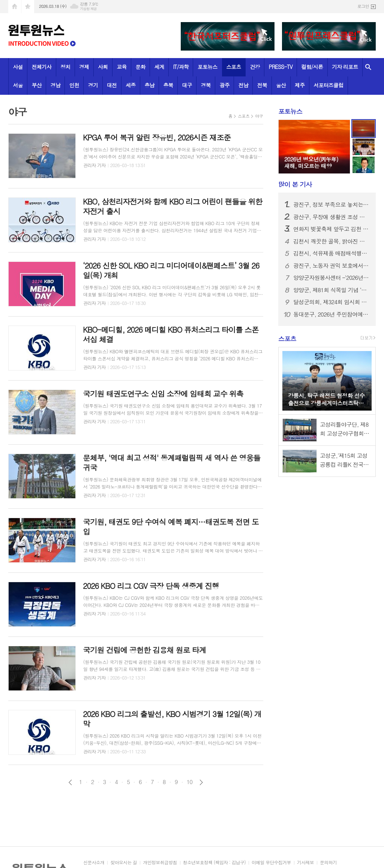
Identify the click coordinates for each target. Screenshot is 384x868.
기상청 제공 (88, 9)
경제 (84, 67)
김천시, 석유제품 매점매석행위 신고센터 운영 (331, 253)
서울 (18, 85)
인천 (74, 85)
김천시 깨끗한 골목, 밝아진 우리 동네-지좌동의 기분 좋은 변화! (331, 241)
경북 (205, 85)
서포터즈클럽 (328, 85)
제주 (300, 85)
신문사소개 (94, 863)
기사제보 (305, 863)
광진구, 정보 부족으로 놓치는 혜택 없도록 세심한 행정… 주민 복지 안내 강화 (331, 205)
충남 (149, 85)
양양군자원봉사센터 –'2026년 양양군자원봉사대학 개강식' (331, 278)
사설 (18, 67)
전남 (243, 85)
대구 (187, 85)
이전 (70, 782)
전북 (262, 85)
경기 (93, 85)
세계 (159, 67)
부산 (37, 85)
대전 (112, 85)
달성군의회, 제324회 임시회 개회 (331, 302)
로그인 (363, 6)
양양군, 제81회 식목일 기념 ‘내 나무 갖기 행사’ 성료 (331, 290)
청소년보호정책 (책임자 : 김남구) (214, 863)
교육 (121, 67)
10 (190, 782)
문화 (140, 67)
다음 (201, 782)
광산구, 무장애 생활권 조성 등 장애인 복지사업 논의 (331, 217)
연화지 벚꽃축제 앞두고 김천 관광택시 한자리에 (331, 229)
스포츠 (233, 67)
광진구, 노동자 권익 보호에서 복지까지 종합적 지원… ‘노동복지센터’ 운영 (331, 266)
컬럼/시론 (312, 67)
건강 (255, 67)
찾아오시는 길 (124, 863)
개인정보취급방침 (160, 863)
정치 (65, 67)
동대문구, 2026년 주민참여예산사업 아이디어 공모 (331, 314)
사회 (103, 67)
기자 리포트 (345, 67)
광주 (225, 85)
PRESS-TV (281, 67)
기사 (295, 184)
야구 (259, 116)
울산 (281, 85)
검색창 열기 (368, 67)
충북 (168, 85)
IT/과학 (181, 67)
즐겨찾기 (28, 7)
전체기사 (42, 67)
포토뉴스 (208, 67)
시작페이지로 (15, 7)
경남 (55, 85)
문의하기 (328, 863)
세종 (130, 85)
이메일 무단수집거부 (271, 863)
